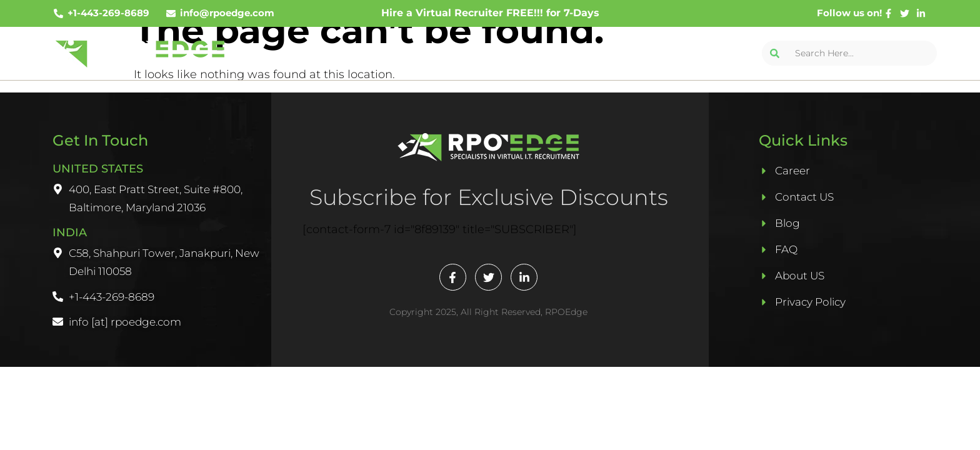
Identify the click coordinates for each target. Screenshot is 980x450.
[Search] (774, 53)
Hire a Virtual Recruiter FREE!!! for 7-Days (490, 13)
